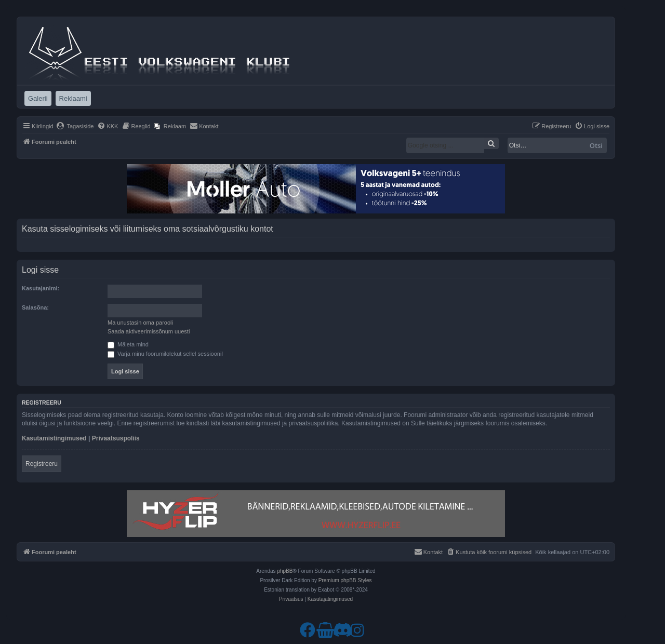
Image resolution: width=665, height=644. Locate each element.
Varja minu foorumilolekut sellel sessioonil (165, 354)
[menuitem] (75, 126)
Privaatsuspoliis (116, 438)
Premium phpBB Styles (345, 580)
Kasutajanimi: (41, 288)
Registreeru (42, 464)
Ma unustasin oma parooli (140, 323)
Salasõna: (35, 307)
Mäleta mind (128, 344)
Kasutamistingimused (54, 438)
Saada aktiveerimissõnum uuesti (149, 331)
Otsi (596, 145)
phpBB (285, 571)
